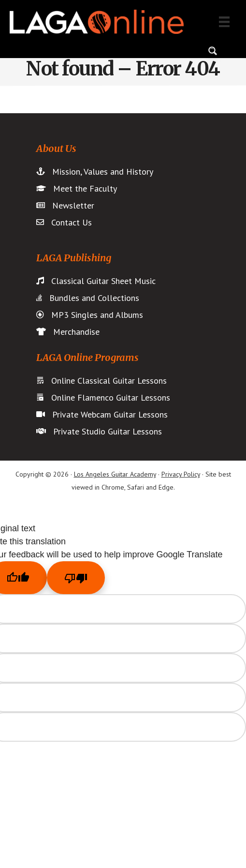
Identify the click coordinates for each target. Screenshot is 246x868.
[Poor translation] (76, 578)
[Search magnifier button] (213, 51)
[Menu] (224, 22)
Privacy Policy (181, 474)
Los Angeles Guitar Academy (115, 474)
